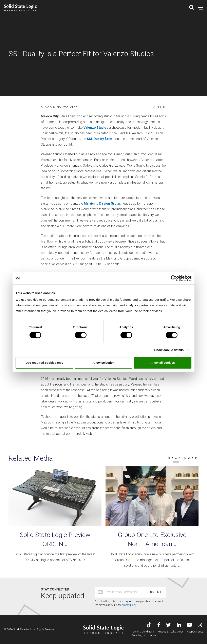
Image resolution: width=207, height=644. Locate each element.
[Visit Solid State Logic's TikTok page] (149, 625)
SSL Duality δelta (100, 139)
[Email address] (127, 592)
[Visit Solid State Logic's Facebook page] (159, 625)
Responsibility (195, 632)
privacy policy (129, 605)
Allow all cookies (163, 363)
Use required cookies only (44, 363)
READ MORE (183, 458)
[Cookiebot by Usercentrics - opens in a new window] (174, 278)
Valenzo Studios (96, 128)
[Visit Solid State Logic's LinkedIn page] (179, 625)
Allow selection (103, 363)
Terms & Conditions (143, 632)
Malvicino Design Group (102, 203)
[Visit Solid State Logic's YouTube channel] (189, 625)
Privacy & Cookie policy (170, 632)
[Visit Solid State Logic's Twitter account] (168, 625)
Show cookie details (169, 350)
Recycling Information (144, 635)
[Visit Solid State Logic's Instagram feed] (200, 625)
